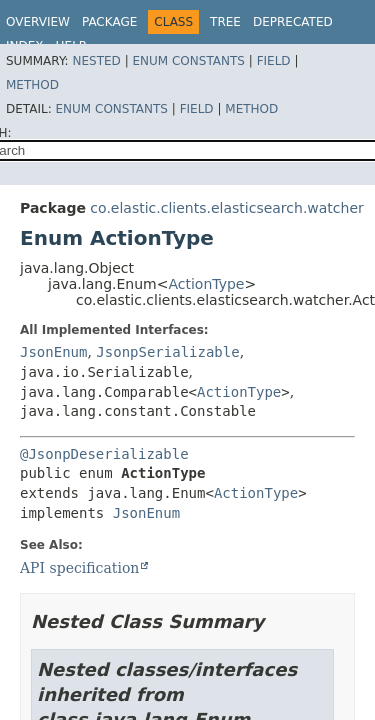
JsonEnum (53, 352)
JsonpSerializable (167, 352)
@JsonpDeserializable (104, 454)
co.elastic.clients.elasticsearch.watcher (226, 208)
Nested (96, 61)
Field (274, 61)
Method (32, 85)
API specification (79, 568)
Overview (38, 22)
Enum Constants (188, 61)
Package (109, 22)
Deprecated (293, 22)
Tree (225, 22)
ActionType (206, 284)
